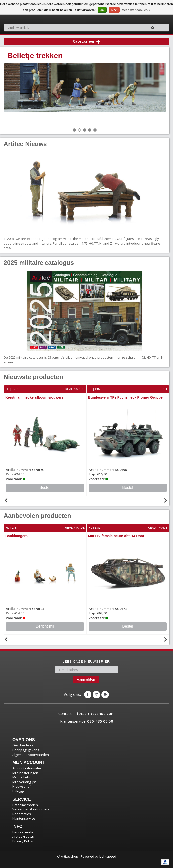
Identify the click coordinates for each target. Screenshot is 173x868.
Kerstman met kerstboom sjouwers (34, 397)
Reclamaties (22, 814)
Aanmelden (86, 679)
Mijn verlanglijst (24, 782)
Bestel (45, 487)
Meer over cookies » (136, 10)
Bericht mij (45, 626)
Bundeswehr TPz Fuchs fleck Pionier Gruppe (125, 397)
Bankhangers (17, 536)
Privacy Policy (23, 841)
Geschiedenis (23, 745)
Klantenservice (24, 818)
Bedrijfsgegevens (26, 750)
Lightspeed (108, 856)
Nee (114, 10)
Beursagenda (23, 832)
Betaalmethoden (25, 805)
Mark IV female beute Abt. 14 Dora (116, 536)
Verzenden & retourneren (32, 809)
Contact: (86, 713)
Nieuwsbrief (22, 786)
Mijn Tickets (21, 777)
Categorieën (87, 41)
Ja (102, 10)
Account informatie (27, 768)
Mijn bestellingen (25, 773)
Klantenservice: (87, 721)
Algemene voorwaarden (31, 755)
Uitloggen (20, 791)
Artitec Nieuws (23, 837)
